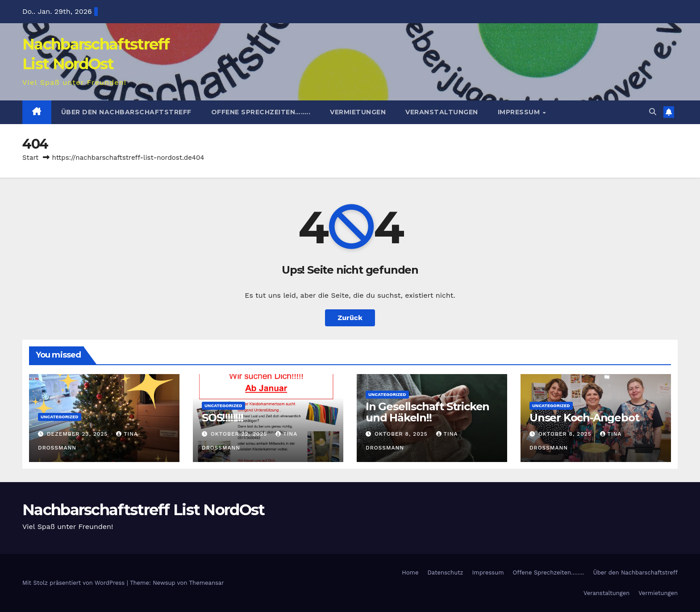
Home (410, 572)
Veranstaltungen (442, 112)
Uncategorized (60, 417)
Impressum (520, 112)
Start (30, 158)
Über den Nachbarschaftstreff (126, 112)
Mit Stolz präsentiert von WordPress (75, 583)
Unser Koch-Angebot (584, 418)
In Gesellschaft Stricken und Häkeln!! (427, 412)
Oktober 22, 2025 (240, 434)
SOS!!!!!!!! (223, 418)
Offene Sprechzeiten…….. (261, 112)
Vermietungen (358, 112)
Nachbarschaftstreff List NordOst (144, 510)
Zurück (350, 318)
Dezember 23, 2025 (78, 434)
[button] (653, 112)
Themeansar (207, 583)
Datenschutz (445, 572)
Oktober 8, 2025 (402, 434)
